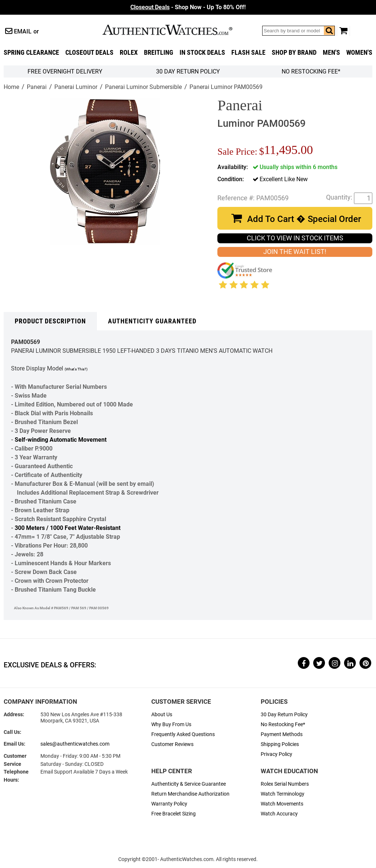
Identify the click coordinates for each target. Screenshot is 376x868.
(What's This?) (76, 369)
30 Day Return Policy (284, 715)
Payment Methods (282, 734)
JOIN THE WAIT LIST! (295, 252)
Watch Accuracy (279, 814)
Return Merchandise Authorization (190, 794)
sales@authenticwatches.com (75, 744)
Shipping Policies (280, 744)
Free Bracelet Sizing (173, 814)
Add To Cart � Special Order (304, 219)
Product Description (50, 321)
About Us (162, 715)
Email (23, 31)
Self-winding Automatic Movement (61, 440)
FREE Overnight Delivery (65, 71)
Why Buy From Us (171, 724)
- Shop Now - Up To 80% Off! (188, 7)
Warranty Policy (169, 804)
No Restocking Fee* (311, 71)
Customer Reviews (172, 744)
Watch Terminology (283, 794)
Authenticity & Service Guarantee (189, 784)
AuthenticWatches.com (175, 30)
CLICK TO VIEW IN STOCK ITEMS (295, 238)
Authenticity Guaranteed (152, 321)
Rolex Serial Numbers (285, 784)
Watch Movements (282, 804)
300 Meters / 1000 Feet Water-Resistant (68, 528)
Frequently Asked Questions (183, 734)
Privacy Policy (276, 754)
